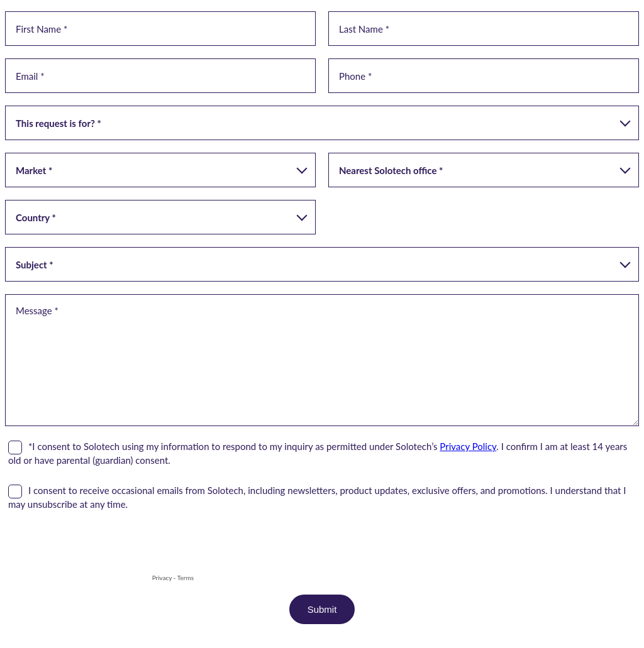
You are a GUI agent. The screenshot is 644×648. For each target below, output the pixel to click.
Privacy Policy (468, 446)
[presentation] (101, 547)
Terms (186, 578)
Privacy (162, 578)
